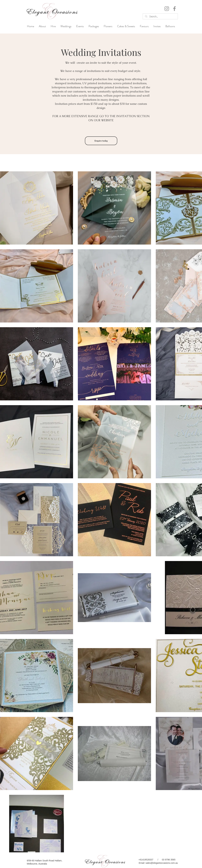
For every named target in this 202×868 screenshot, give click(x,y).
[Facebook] (174, 9)
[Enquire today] (101, 141)
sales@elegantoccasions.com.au (162, 863)
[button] (66, 26)
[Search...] (160, 17)
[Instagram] (167, 9)
